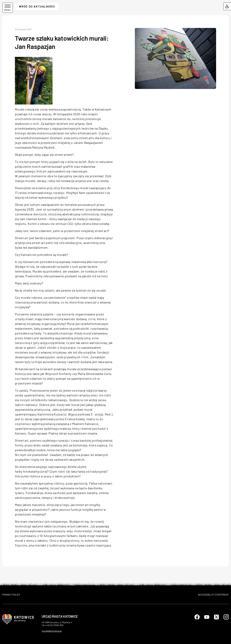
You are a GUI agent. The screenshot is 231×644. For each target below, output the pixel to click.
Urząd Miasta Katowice (60, 616)
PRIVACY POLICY (11, 595)
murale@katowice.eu (52, 631)
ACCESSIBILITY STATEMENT (213, 595)
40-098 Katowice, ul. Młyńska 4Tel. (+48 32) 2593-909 (57, 624)
